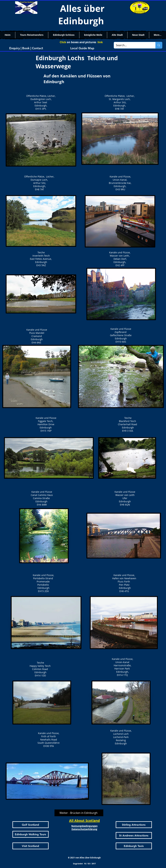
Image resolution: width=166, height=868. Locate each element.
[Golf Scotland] (31, 825)
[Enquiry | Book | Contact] (26, 48)
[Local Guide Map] (82, 48)
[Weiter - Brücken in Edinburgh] (79, 813)
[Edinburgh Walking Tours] (31, 834)
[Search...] (132, 45)
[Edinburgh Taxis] (134, 846)
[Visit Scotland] (31, 846)
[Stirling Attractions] (134, 825)
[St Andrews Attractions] (134, 835)
